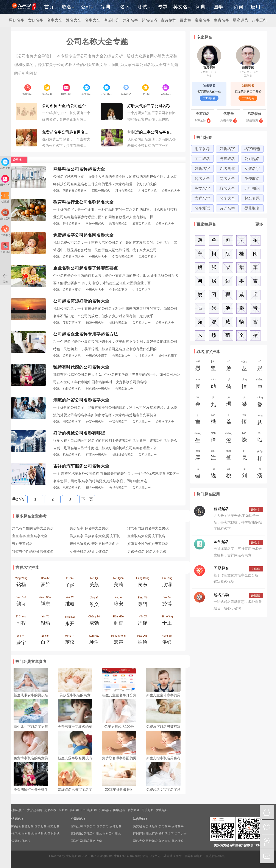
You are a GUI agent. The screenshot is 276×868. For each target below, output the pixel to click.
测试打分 (111, 20)
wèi (198, 367)
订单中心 (5, 231)
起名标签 (178, 841)
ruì (213, 474)
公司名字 (165, 826)
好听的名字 (166, 833)
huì (198, 402)
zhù (213, 456)
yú (260, 367)
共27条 (18, 499)
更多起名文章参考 (31, 516)
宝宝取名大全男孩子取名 (146, 536)
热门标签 (204, 138)
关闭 (5, 278)
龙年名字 (130, 20)
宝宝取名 (202, 159)
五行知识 (252, 188)
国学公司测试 (80, 841)
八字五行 (259, 20)
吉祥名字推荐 (27, 568)
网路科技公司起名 (75, 191)
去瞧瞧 (255, 569)
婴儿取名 (252, 208)
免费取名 (252, 179)
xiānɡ (260, 403)
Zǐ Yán (70, 584)
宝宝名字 (203, 20)
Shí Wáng (167, 622)
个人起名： (16, 819)
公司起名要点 (72, 290)
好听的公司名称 (97, 455)
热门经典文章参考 (31, 662)
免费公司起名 (148, 257)
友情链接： (17, 810)
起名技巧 (149, 20)
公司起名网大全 (73, 257)
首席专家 (209, 62)
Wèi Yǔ (21, 641)
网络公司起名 (101, 191)
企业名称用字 (168, 356)
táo (229, 474)
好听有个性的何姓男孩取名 (148, 544)
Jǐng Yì (94, 603)
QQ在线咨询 (267, 812)
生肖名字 (221, 20)
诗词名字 (227, 208)
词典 (201, 7)
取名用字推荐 (208, 352)
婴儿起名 (152, 826)
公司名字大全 (165, 422)
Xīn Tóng (167, 583)
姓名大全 (73, 20)
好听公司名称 (118, 323)
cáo (213, 420)
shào (213, 385)
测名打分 (5, 181)
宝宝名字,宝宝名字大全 (30, 536)
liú (244, 474)
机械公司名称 (72, 455)
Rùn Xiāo (118, 622)
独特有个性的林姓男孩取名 (33, 552)
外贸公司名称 (95, 422)
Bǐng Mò (143, 603)
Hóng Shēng (118, 641)
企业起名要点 (118, 290)
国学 (220, 7)
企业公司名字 (142, 290)
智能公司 (77, 826)
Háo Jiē (45, 583)
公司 (87, 7)
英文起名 (53, 826)
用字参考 (202, 149)
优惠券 (229, 114)
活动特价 (254, 114)
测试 (144, 7)
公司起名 (252, 159)
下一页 (87, 499)
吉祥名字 (202, 198)
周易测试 (28, 833)
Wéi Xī (70, 602)
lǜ (198, 474)
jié (244, 402)
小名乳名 (15, 833)
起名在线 (50, 810)
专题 (163, 7)
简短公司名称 (95, 323)
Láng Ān (118, 602)
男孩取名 (227, 159)
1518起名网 (89, 810)
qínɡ (244, 385)
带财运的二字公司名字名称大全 (152, 132)
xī (244, 456)
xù (260, 438)
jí (198, 420)
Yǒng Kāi (70, 622)
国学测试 (41, 833)
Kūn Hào (94, 641)
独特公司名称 (72, 389)
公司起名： (78, 819)
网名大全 (227, 179)
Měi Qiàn (118, 583)
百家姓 (186, 20)
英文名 (182, 7)
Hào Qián (143, 641)
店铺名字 (178, 826)
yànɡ (260, 457)
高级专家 (248, 62)
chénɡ (229, 439)
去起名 (255, 509)
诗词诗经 (139, 833)
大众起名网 (35, 810)
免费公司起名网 (123, 257)
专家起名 (204, 37)
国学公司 (103, 826)
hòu (198, 456)
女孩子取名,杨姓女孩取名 (89, 552)
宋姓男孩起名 (22, 544)
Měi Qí (94, 583)
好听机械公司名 (123, 455)
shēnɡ (260, 385)
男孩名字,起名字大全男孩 (89, 528)
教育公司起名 (118, 224)
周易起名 (221, 568)
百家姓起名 (206, 224)
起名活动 (221, 595)
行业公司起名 (72, 224)
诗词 (239, 7)
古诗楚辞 (168, 20)
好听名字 (227, 149)
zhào (229, 456)
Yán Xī (143, 622)
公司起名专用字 (97, 356)
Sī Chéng (21, 622)
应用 (257, 7)
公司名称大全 (171, 191)
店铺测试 (77, 833)
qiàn (213, 438)
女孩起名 (162, 810)
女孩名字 (36, 20)
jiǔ (213, 403)
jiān (213, 367)
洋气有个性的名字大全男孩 (33, 528)
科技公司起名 (124, 191)
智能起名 (221, 509)
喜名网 (74, 810)
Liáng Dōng (143, 583)
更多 (259, 224)
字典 (106, 7)
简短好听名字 (72, 323)
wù (244, 420)
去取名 (255, 542)
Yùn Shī (21, 602)
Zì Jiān (45, 641)
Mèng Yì (70, 641)
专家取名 (203, 114)
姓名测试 (227, 169)
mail (267, 856)
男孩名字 (17, 20)
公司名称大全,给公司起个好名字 (67, 106)
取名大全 (227, 188)
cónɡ (244, 367)
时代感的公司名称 (98, 389)
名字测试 (202, 208)
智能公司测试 (93, 833)
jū (229, 402)
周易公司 (90, 826)
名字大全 (55, 20)
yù (229, 367)
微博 (267, 841)
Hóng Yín (167, 641)
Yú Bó (167, 602)
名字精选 (252, 149)
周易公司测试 (112, 833)
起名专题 (252, 198)
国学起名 (221, 542)
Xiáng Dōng (45, 602)
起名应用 (5, 164)
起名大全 (202, 179)
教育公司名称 (142, 224)
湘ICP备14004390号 (128, 856)
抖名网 (63, 810)
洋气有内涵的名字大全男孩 (148, 528)
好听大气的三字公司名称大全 (152, 106)
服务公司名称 (95, 488)
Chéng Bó (94, 622)
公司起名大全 (142, 323)
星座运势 (240, 20)
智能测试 (53, 833)
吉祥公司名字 (118, 488)
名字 (125, 7)
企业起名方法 (145, 356)
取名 (68, 7)
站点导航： (140, 819)
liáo (244, 438)
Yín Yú (45, 622)
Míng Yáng (21, 583)
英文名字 (202, 188)
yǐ (229, 385)
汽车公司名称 (72, 488)
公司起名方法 (72, 356)
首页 (49, 7)
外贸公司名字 (118, 422)
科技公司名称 (148, 191)
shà (198, 385)
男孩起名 (148, 810)
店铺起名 (115, 826)
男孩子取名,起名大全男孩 (147, 552)
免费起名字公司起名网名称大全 (67, 132)
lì (229, 420)
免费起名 (139, 826)
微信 (267, 827)
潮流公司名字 (72, 422)
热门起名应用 (208, 494)
